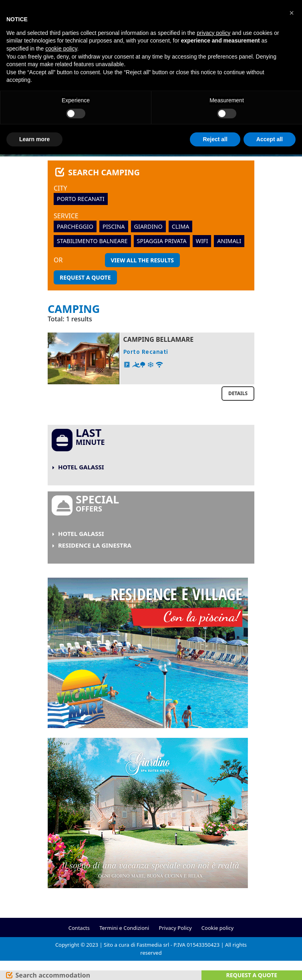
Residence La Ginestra (95, 545)
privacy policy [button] (213, 33)
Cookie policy (217, 928)
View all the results (142, 260)
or (58, 260)
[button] (292, 13)
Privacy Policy (175, 928)
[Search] (47, 975)
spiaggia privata (162, 241)
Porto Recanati (81, 199)
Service (66, 216)
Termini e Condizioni (124, 928)
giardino (148, 226)
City (60, 188)
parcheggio (75, 226)
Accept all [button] (270, 139)
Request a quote (85, 277)
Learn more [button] (34, 139)
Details (238, 393)
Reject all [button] (215, 139)
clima (181, 226)
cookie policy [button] (61, 49)
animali (229, 241)
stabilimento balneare (92, 241)
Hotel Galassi (81, 467)
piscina (114, 226)
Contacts (79, 928)
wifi (202, 241)
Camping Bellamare (159, 339)
